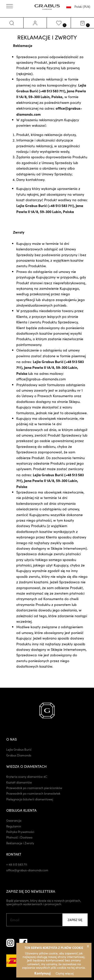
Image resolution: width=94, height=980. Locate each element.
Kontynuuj (42, 973)
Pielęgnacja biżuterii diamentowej (30, 799)
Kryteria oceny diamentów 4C (27, 777)
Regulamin (14, 826)
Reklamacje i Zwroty (20, 843)
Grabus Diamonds (19, 755)
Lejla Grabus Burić (19, 749)
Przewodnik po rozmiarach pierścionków (34, 788)
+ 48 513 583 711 (17, 864)
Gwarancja (14, 820)
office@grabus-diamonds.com (41, 379)
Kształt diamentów (19, 782)
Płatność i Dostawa (19, 837)
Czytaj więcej (65, 973)
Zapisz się (75, 920)
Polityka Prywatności (20, 832)
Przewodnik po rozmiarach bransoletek (33, 793)
